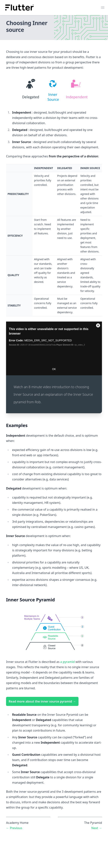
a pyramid (68, 662)
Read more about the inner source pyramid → (42, 701)
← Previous (14, 828)
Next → (97, 828)
